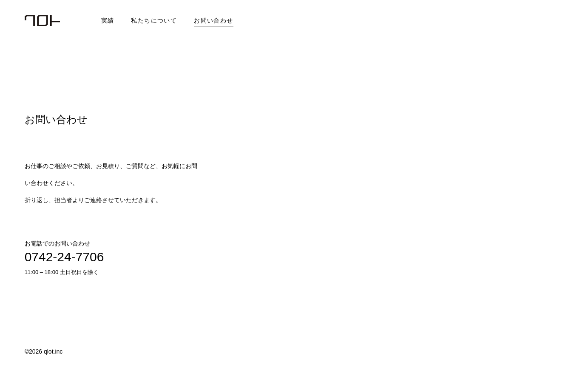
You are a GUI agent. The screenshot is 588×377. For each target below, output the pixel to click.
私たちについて (154, 20)
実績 (108, 20)
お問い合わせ (213, 20)
